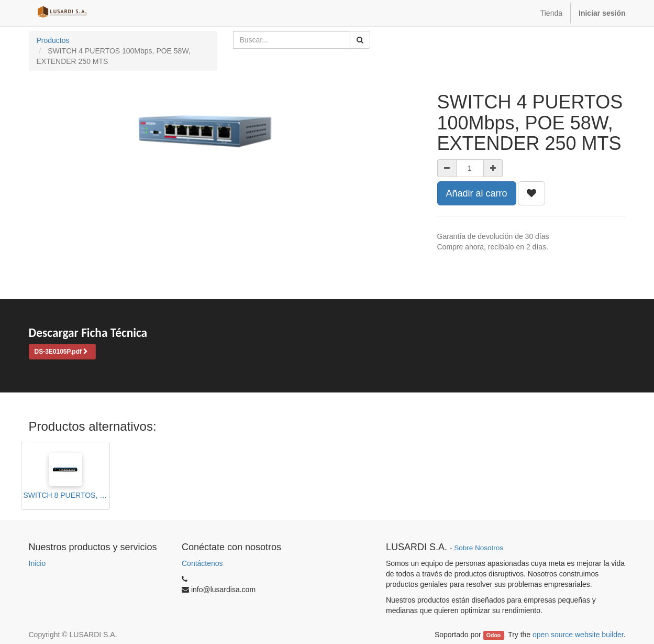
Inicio (37, 563)
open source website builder (578, 635)
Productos (53, 40)
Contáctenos (202, 563)
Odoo (494, 635)
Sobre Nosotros (479, 548)
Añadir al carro (477, 193)
